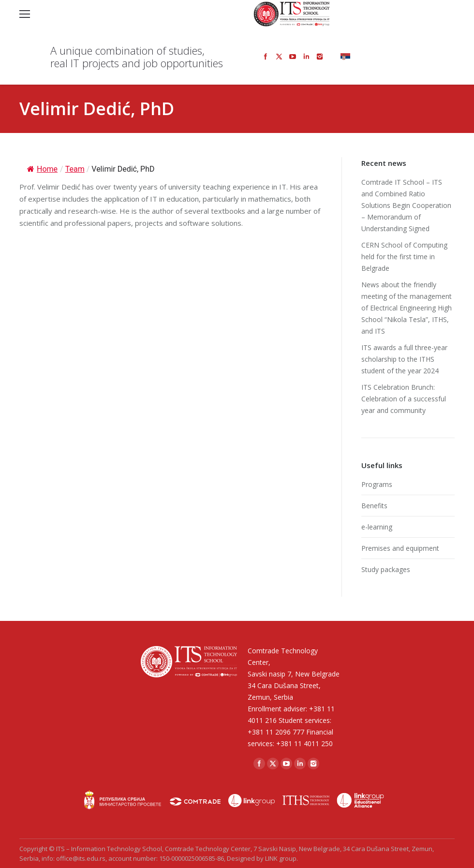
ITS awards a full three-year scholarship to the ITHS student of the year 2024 (404, 359)
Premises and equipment (400, 548)
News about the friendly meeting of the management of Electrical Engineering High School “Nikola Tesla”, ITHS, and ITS (407, 308)
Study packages (386, 569)
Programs (377, 484)
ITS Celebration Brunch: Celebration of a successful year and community (404, 399)
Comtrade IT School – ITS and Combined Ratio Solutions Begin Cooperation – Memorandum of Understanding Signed (406, 205)
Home (42, 169)
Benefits (374, 506)
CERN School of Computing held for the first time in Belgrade (404, 257)
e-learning (377, 527)
